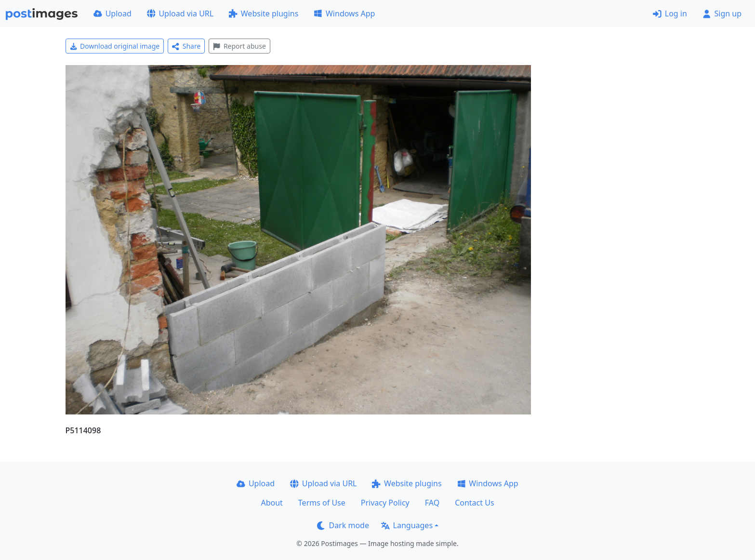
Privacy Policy (385, 503)
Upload (113, 13)
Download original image (115, 46)
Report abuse (239, 46)
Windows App (344, 13)
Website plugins (264, 13)
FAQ (432, 503)
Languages (407, 525)
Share (186, 46)
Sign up (722, 13)
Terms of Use (322, 503)
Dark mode (343, 525)
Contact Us (474, 503)
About (272, 503)
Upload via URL (180, 13)
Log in (670, 13)
